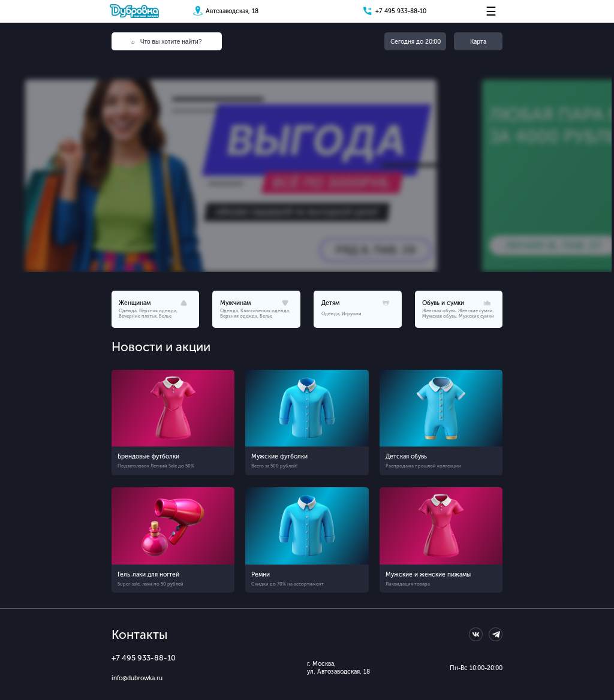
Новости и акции (161, 347)
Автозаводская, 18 (232, 11)
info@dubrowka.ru (137, 678)
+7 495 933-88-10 (401, 11)
